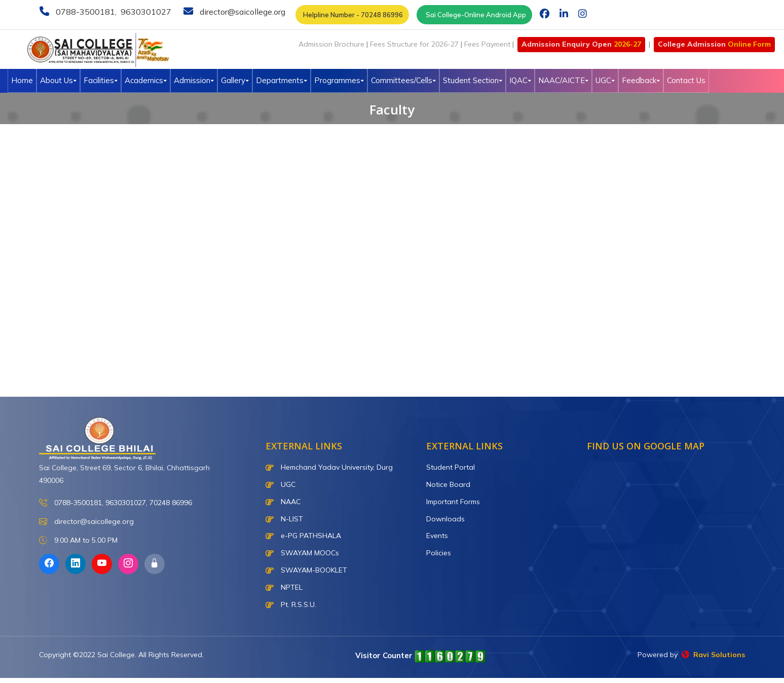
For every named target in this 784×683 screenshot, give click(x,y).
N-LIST (284, 519)
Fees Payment (487, 44)
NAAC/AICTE (563, 80)
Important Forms (453, 502)
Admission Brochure (331, 44)
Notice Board (448, 484)
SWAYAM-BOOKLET (306, 570)
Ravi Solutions (713, 655)
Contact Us (686, 80)
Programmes (339, 80)
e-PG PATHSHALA (303, 536)
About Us (58, 80)
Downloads (445, 519)
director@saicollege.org (241, 12)
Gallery (235, 80)
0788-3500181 (84, 12)
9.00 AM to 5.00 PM (78, 540)
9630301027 (145, 12)
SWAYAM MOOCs (302, 553)
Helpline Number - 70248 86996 (352, 15)
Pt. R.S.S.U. (291, 604)
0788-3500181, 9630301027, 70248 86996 (116, 503)
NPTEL (284, 587)
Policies (439, 553)
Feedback (641, 80)
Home (22, 80)
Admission (194, 80)
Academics (146, 80)
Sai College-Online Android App (474, 15)
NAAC (283, 502)
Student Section (473, 80)
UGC (605, 80)
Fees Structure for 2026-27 (414, 44)
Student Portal (451, 467)
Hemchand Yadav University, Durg (329, 467)
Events (437, 536)
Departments (282, 80)
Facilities (101, 80)
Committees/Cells (403, 80)
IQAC (520, 80)
